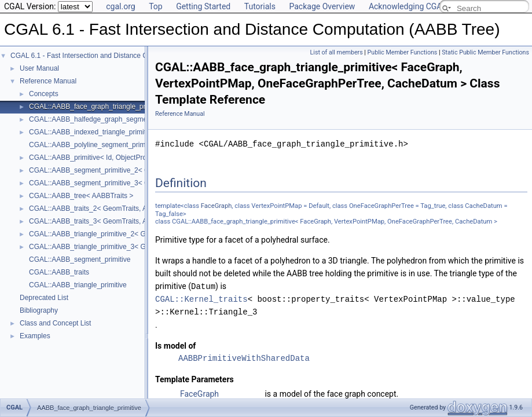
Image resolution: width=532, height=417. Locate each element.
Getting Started (203, 6)
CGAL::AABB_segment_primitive (80, 259)
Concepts (44, 94)
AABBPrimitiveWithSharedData (244, 358)
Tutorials (260, 6)
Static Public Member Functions (485, 52)
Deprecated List (44, 298)
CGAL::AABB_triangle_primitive (78, 285)
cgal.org (120, 6)
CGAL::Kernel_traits (201, 299)
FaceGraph (217, 206)
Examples (35, 336)
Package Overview (322, 6)
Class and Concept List (55, 323)
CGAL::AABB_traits (59, 272)
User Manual (39, 68)
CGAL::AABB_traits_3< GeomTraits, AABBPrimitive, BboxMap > (128, 221)
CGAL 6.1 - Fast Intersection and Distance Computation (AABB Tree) (117, 56)
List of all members (337, 52)
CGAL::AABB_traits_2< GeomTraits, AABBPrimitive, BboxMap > (128, 209)
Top (156, 6)
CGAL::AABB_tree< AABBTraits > (81, 196)
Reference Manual (48, 81)
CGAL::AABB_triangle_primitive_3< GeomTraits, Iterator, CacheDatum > (141, 247)
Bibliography (39, 310)
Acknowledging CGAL (408, 6)
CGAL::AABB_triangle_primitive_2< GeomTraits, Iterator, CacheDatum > (141, 234)
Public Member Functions (403, 52)
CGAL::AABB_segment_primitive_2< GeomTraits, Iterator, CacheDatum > (142, 170)
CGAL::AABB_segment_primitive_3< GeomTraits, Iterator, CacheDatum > (142, 183)
